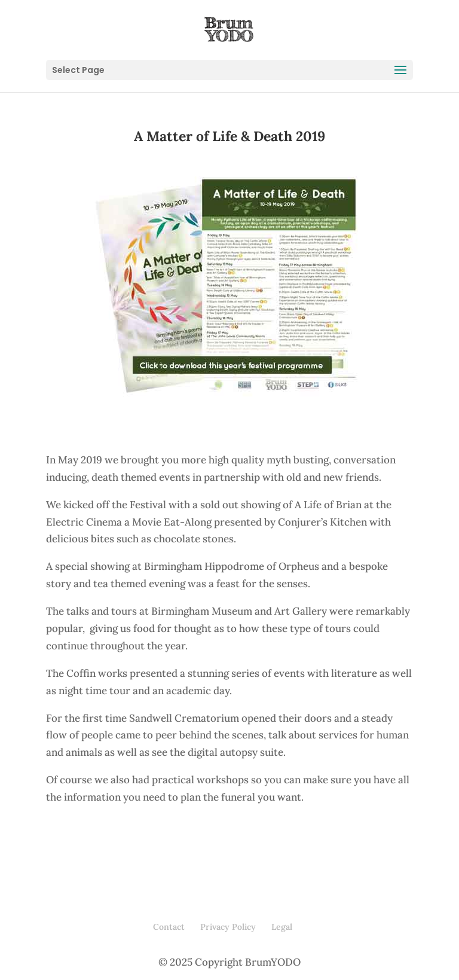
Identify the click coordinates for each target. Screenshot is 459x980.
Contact (169, 927)
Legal (282, 927)
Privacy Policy (228, 927)
